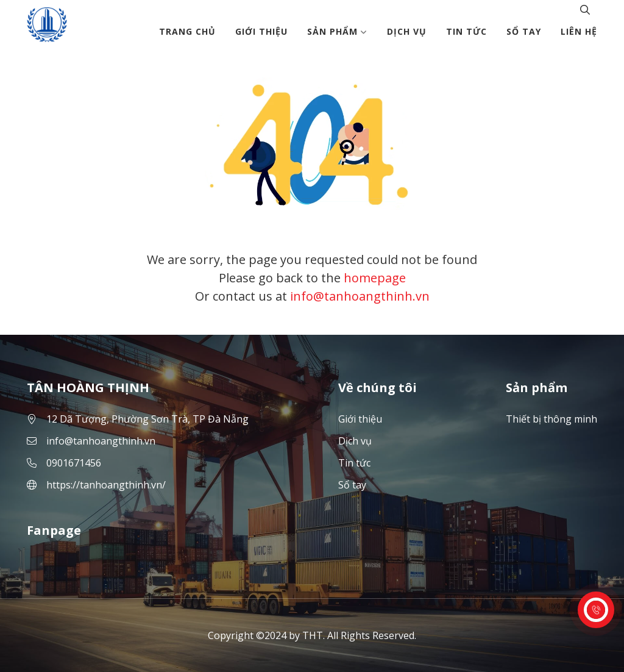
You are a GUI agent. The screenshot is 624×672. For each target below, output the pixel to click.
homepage (375, 278)
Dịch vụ (407, 31)
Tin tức (466, 31)
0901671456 (74, 463)
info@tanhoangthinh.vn (360, 296)
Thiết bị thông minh (551, 419)
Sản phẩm (337, 31)
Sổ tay (524, 31)
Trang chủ (187, 31)
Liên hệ (579, 31)
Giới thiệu (261, 31)
